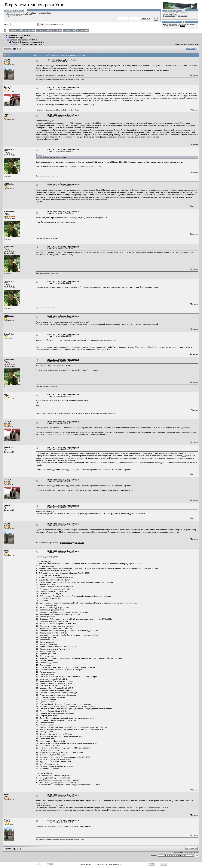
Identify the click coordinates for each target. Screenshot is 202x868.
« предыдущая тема (180, 44)
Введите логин (183, 16)
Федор (7, 59)
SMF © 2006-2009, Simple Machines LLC (109, 864)
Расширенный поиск (55, 24)
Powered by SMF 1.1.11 (88, 864)
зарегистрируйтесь (45, 13)
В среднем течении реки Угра (19, 35)
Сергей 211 (9, 115)
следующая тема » (193, 44)
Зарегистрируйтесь (169, 16)
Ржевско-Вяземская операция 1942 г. (28, 42)
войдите (33, 13)
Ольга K (8, 87)
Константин (9, 149)
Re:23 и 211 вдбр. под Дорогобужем (63, 87)
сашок (7, 394)
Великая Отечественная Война (23, 40)
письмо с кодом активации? (24, 14)
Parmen (182, 26)
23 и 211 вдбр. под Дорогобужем (28, 44)
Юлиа (6, 551)
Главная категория (16, 38)
